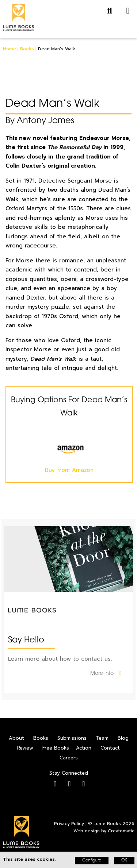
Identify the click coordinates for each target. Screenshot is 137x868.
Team (102, 738)
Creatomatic (121, 831)
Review (25, 748)
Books (27, 49)
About (16, 738)
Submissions (72, 738)
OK (124, 861)
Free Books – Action (67, 748)
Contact (110, 748)
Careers (69, 758)
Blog (123, 738)
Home (9, 49)
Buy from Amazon (69, 454)
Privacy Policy (69, 824)
